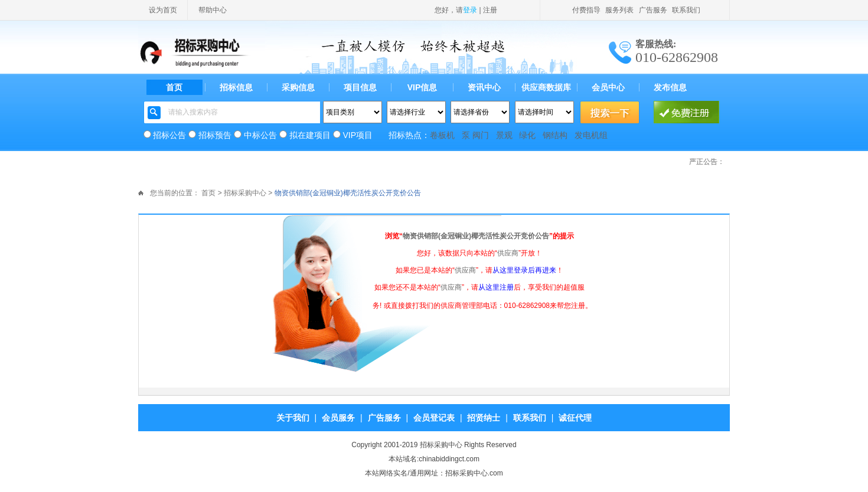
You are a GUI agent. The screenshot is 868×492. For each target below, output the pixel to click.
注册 (490, 10)
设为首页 (163, 10)
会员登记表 (434, 418)
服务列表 (619, 10)
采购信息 (298, 87)
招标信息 (236, 87)
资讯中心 (484, 87)
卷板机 (442, 135)
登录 (470, 10)
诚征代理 (575, 418)
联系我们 (686, 10)
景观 (504, 135)
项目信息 (360, 87)
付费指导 (586, 10)
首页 (174, 87)
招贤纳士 (484, 418)
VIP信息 (422, 87)
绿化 (527, 135)
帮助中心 (213, 10)
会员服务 (338, 418)
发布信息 (670, 87)
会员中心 (608, 87)
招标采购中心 (245, 193)
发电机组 (591, 135)
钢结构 (555, 135)
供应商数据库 (546, 87)
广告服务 (653, 10)
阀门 (481, 135)
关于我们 (293, 418)
